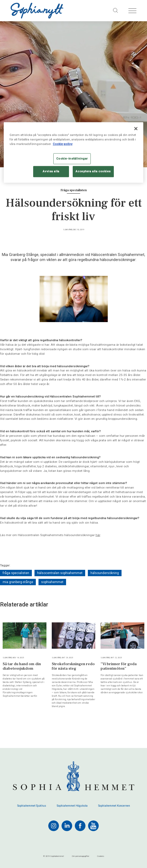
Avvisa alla (51, 171)
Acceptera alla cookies (93, 171)
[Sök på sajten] (116, 11)
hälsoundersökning (105, 573)
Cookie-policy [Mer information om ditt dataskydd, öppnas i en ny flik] (63, 144)
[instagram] (54, 826)
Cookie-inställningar (72, 159)
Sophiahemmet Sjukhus (32, 806)
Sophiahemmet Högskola (72, 806)
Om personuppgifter (81, 856)
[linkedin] (67, 826)
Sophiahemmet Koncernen (114, 806)
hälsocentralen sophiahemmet (60, 573)
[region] (73, 153)
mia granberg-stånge (18, 582)
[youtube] (93, 826)
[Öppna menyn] (132, 11)
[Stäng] (136, 129)
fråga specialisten (16, 573)
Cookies (101, 856)
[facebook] (80, 826)
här (98, 535)
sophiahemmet (52, 582)
